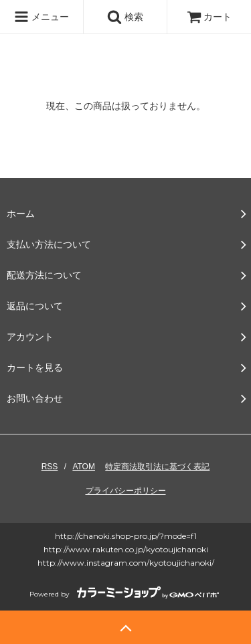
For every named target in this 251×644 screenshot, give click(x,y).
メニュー (41, 17)
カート (210, 17)
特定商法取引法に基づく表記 (157, 467)
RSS (50, 467)
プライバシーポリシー (126, 491)
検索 (125, 17)
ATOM (84, 467)
